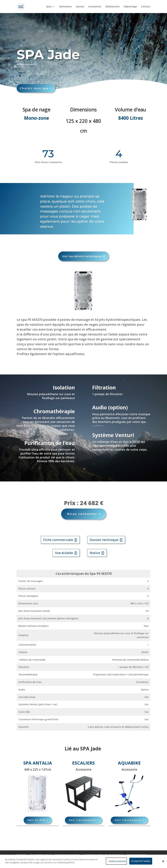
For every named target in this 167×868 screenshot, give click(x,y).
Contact (146, 7)
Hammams (65, 7)
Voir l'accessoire (82, 820)
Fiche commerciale (58, 540)
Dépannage (130, 7)
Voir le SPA (37, 820)
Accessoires (95, 7)
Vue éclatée (64, 553)
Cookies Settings (117, 861)
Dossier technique (104, 540)
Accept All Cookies (141, 861)
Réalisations (113, 7)
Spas (49, 7)
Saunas (80, 7)
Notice (95, 553)
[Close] (163, 861)
